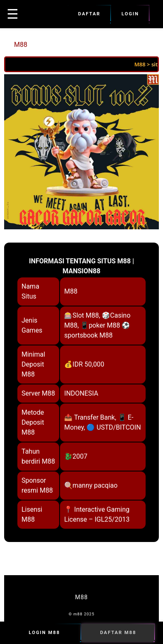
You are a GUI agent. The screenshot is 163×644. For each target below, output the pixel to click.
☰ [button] (13, 14)
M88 (21, 45)
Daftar (89, 14)
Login (130, 14)
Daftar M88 (118, 633)
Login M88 (44, 633)
